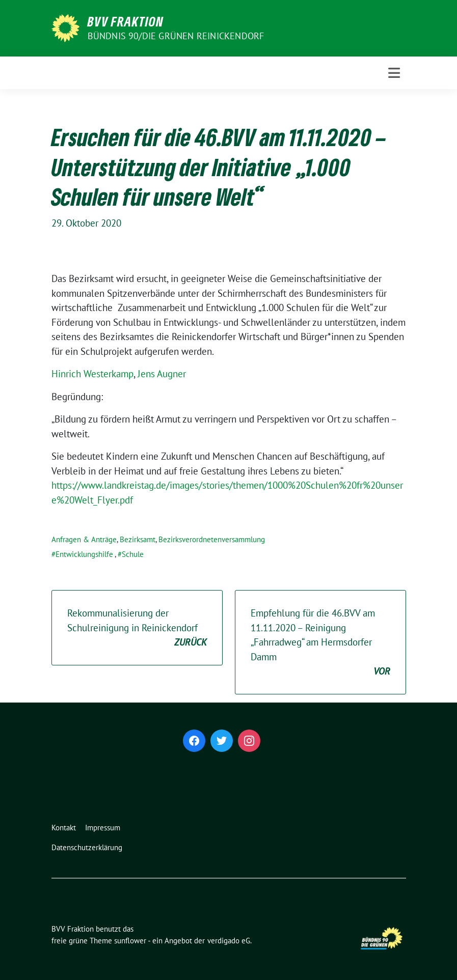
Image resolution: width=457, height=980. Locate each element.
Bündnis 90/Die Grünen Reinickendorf (176, 36)
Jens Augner (162, 374)
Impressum (103, 828)
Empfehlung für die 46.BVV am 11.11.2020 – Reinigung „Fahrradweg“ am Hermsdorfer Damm (320, 643)
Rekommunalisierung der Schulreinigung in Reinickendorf (137, 628)
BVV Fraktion (126, 21)
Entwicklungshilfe (84, 554)
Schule (133, 554)
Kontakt (64, 828)
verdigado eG (229, 941)
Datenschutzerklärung (87, 847)
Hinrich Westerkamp (92, 374)
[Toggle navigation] (394, 73)
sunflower (130, 941)
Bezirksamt (138, 539)
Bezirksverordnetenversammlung (212, 539)
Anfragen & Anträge (84, 539)
